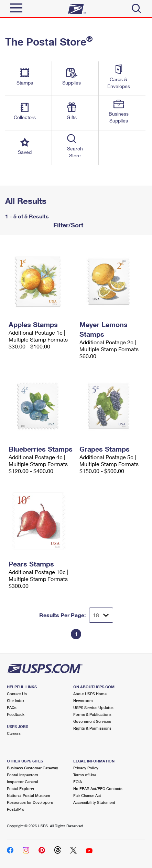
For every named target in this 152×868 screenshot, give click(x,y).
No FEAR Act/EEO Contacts (98, 788)
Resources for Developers (30, 802)
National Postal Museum (29, 795)
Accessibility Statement (94, 802)
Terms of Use (85, 775)
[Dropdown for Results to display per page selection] (101, 615)
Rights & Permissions (92, 728)
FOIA (78, 782)
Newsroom (83, 701)
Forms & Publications (92, 714)
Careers (14, 733)
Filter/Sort (67, 225)
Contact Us (17, 694)
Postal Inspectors (23, 775)
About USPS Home (90, 694)
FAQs (12, 707)
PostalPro (16, 809)
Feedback (16, 714)
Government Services (92, 721)
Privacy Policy (86, 768)
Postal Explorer (21, 788)
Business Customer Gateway (32, 768)
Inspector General (23, 782)
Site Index (16, 701)
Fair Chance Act (87, 795)
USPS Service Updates (93, 707)
